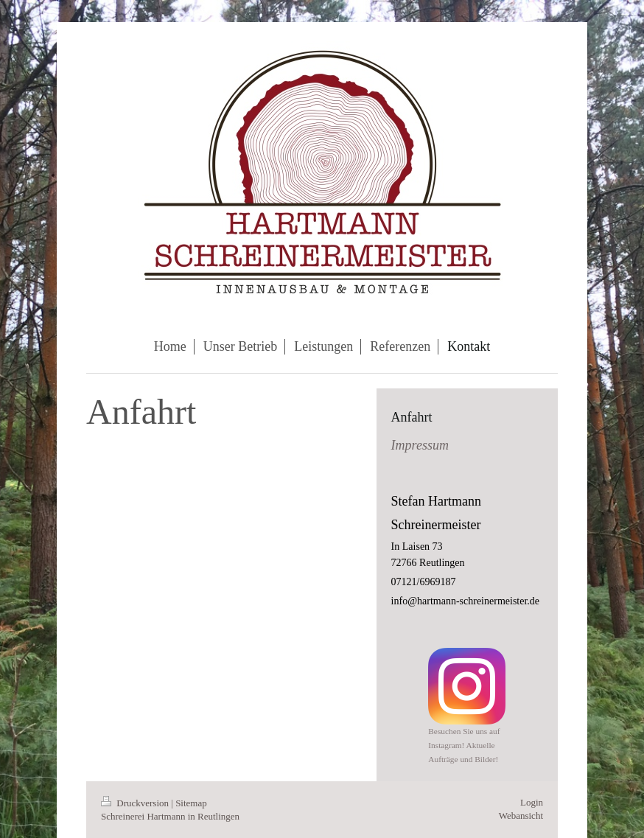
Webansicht (521, 816)
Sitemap (191, 803)
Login (532, 802)
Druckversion (136, 803)
